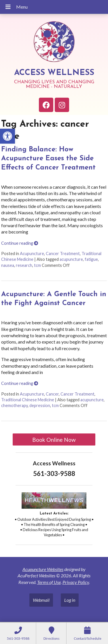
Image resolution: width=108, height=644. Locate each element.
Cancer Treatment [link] (63, 253)
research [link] (24, 265)
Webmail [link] (41, 600)
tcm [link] (37, 265)
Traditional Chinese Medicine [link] (28, 400)
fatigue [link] (91, 259)
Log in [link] (70, 600)
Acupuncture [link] (32, 253)
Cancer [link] (52, 394)
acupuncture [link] (71, 259)
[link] (7, 136)
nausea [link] (8, 265)
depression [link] (40, 405)
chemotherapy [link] (14, 405)
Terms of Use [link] (49, 582)
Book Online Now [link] (54, 440)
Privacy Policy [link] (76, 582)
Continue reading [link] (20, 243)
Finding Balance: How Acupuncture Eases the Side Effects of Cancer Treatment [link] (48, 159)
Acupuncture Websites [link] (43, 569)
